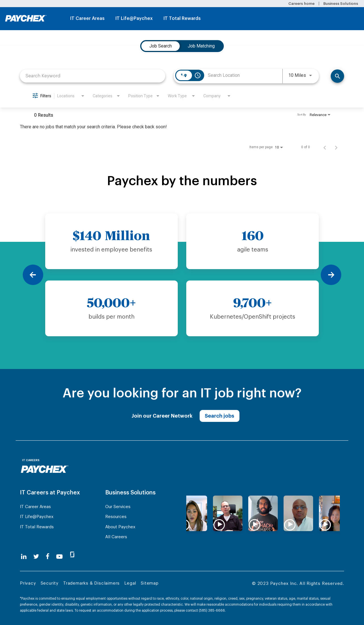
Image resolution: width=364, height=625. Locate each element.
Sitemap (150, 583)
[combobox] (93, 76)
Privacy (28, 583)
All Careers (116, 537)
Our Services (118, 507)
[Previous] (33, 275)
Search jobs (220, 416)
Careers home (301, 4)
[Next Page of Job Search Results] (336, 147)
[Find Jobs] (337, 76)
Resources (116, 517)
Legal (130, 583)
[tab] (161, 46)
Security (50, 583)
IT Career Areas (87, 18)
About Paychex (120, 527)
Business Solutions (341, 4)
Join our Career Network (162, 416)
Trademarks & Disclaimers (91, 583)
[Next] (331, 275)
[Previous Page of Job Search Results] (325, 147)
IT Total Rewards (182, 18)
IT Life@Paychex (134, 18)
